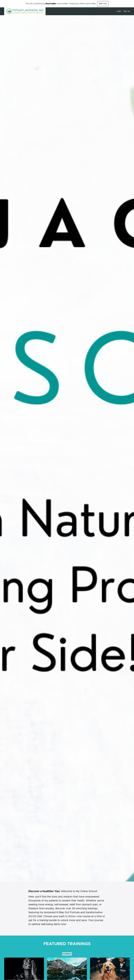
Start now (103, 4)
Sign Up (127, 11)
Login (119, 11)
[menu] (122, 11)
